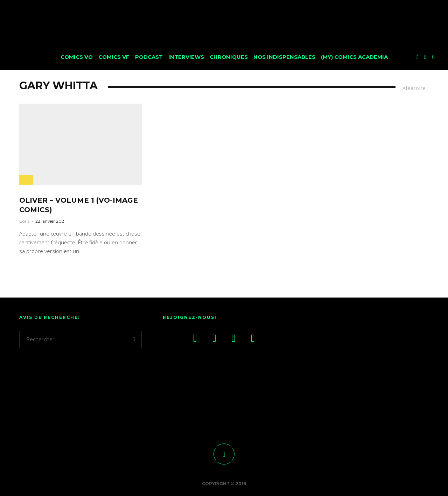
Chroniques (229, 57)
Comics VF (114, 57)
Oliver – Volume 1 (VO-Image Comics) (79, 205)
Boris (24, 221)
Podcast (149, 57)
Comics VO (77, 57)
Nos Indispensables (284, 57)
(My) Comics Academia (354, 57)
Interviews (186, 57)
